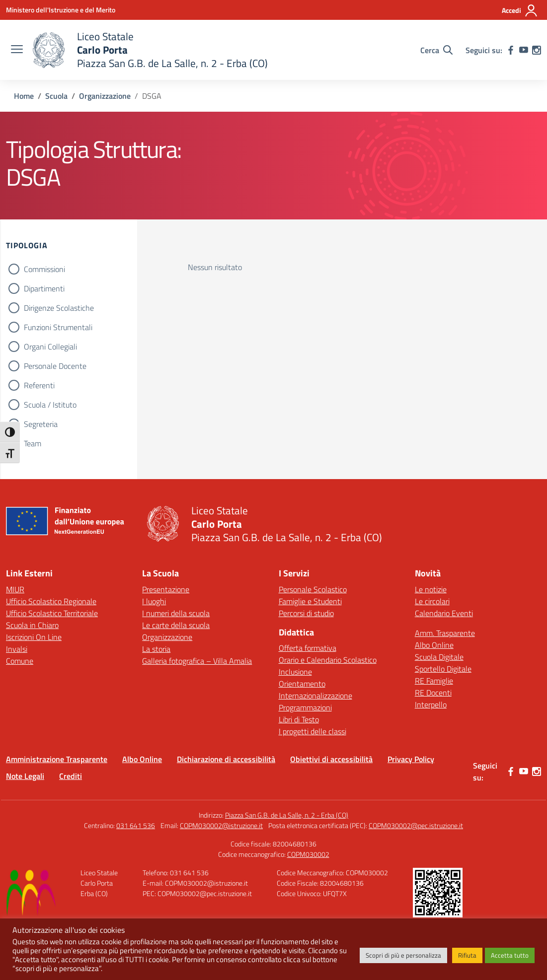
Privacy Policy (411, 759)
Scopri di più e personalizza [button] (403, 955)
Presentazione (166, 589)
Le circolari (432, 601)
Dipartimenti (44, 288)
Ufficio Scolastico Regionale (51, 601)
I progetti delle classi (313, 731)
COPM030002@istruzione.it (221, 825)
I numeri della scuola (176, 613)
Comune (20, 661)
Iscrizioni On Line (34, 637)
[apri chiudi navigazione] (17, 50)
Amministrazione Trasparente (57, 759)
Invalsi (17, 649)
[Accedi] (520, 10)
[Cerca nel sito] (436, 50)
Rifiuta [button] (467, 955)
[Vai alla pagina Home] (24, 96)
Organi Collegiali (50, 347)
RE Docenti (433, 693)
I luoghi (154, 601)
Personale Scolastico (313, 589)
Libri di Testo (299, 719)
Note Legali (25, 776)
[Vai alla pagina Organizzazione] (105, 96)
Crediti (71, 776)
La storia (156, 649)
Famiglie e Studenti (310, 601)
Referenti (39, 385)
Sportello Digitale (443, 669)
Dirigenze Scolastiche (59, 308)
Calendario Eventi (444, 613)
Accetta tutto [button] (510, 955)
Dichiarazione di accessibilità (226, 759)
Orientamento (302, 684)
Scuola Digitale (439, 657)
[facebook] (511, 50)
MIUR (15, 589)
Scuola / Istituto (50, 405)
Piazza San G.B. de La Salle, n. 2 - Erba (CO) (287, 815)
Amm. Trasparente (445, 633)
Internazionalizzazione (315, 696)
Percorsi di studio (306, 613)
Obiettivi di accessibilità (331, 759)
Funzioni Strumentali (58, 327)
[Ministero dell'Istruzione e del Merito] (61, 10)
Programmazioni (305, 707)
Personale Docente (55, 366)
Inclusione (295, 672)
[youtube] (524, 50)
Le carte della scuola (176, 625)
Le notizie (431, 589)
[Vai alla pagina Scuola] (56, 96)
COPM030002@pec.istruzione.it (416, 825)
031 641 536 (136, 825)
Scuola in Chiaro (32, 625)
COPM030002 (308, 854)
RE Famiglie (434, 681)
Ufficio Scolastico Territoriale (52, 613)
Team (33, 443)
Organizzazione (167, 637)
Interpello (431, 704)
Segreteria (41, 424)
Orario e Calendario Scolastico (328, 660)
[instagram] (537, 50)
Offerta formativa (308, 648)
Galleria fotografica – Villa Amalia (197, 661)
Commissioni (44, 269)
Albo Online (434, 645)
